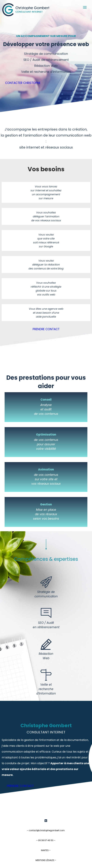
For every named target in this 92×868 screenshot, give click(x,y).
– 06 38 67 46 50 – (46, 840)
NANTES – (46, 850)
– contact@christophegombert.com (46, 830)
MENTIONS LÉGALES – (46, 860)
